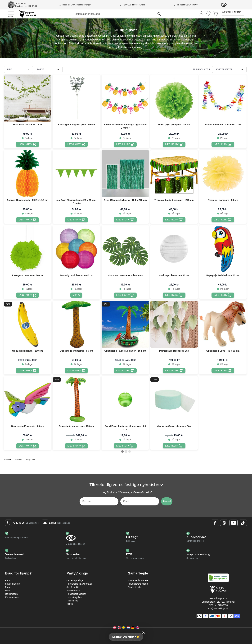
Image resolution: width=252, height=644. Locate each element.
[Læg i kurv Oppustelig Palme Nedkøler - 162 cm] (125, 371)
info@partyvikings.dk (218, 609)
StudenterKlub (135, 587)
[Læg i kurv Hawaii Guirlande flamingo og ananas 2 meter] (125, 144)
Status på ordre (13, 584)
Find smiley (72, 601)
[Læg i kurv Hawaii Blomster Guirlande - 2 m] (223, 144)
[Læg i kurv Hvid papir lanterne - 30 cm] (174, 295)
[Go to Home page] (28, 14)
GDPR (70, 604)
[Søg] (159, 14)
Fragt (8, 587)
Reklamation (11, 594)
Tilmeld (167, 501)
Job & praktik (73, 587)
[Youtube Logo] (234, 523)
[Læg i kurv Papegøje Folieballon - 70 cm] (223, 295)
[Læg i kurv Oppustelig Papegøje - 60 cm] (28, 446)
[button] (126, 637)
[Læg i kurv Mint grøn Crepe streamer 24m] (174, 446)
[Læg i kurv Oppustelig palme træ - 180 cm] (76, 446)
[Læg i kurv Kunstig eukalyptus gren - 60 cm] (76, 144)
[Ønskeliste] (208, 14)
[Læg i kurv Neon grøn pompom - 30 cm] (174, 144)
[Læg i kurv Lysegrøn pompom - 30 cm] (28, 295)
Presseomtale (73, 591)
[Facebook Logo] (215, 523)
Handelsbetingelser (76, 594)
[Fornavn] (99, 501)
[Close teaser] (143, 633)
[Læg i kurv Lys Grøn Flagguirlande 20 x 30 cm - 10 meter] (76, 220)
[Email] (140, 501)
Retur (8, 591)
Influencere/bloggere (138, 584)
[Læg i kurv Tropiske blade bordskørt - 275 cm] (174, 220)
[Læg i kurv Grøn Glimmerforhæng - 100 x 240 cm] (125, 220)
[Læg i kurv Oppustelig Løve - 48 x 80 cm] (223, 371)
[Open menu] (11, 14)
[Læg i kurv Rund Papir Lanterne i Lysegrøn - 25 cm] (125, 446)
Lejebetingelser (74, 597)
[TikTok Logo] (243, 523)
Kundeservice (12, 597)
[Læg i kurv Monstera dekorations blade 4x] (125, 295)
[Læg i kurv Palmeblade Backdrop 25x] (174, 371)
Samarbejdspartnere (138, 580)
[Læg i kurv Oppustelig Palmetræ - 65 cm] (76, 371)
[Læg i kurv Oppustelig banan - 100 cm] (28, 371)
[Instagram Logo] (224, 523)
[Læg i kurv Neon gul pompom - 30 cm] (223, 220)
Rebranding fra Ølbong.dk (79, 584)
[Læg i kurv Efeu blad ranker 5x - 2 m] (28, 144)
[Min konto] (201, 13)
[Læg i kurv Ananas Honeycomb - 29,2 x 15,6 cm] (28, 220)
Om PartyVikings (75, 580)
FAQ (7, 580)
